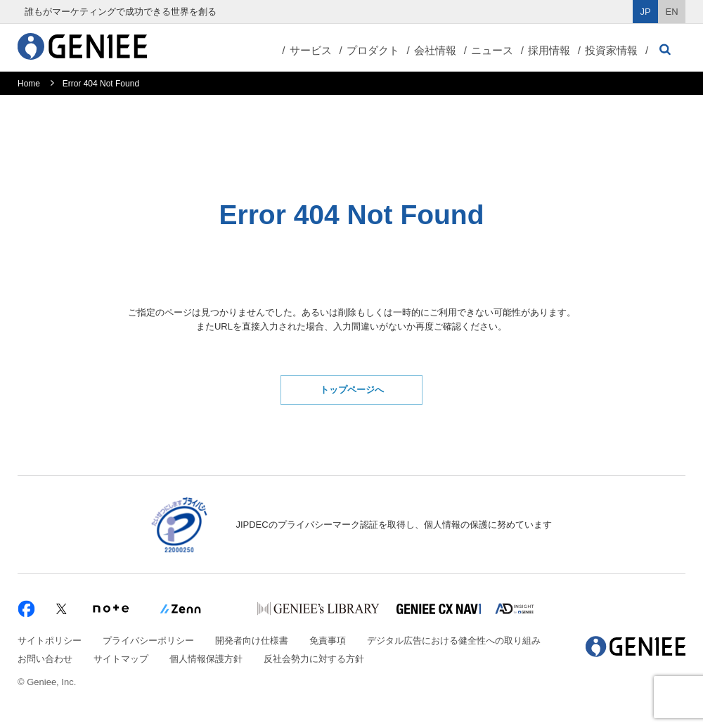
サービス (311, 50)
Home (29, 84)
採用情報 (549, 50)
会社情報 (435, 50)
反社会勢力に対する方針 (314, 659)
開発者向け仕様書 (252, 641)
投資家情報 (611, 50)
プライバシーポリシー (148, 641)
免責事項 (328, 641)
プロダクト (373, 50)
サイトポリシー (50, 641)
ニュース (492, 50)
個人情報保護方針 (206, 659)
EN (672, 12)
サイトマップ (121, 659)
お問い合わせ (45, 659)
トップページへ (352, 390)
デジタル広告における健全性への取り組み (454, 641)
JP (646, 12)
